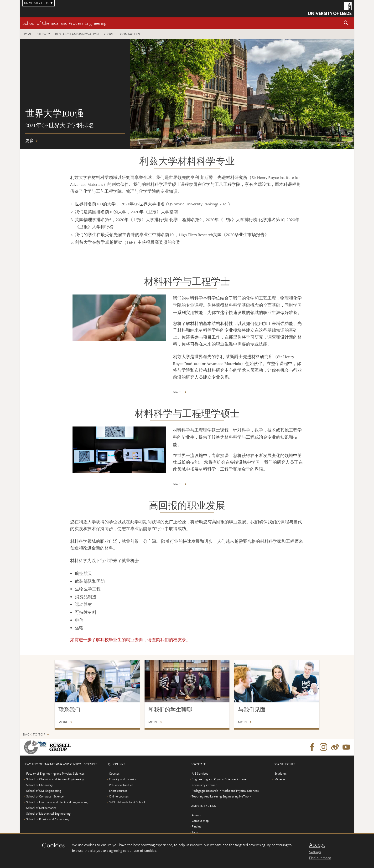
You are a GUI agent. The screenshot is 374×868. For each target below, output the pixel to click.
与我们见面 (252, 710)
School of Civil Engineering (44, 791)
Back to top (34, 734)
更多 (187, 94)
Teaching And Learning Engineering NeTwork (221, 796)
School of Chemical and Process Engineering (64, 23)
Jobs (195, 832)
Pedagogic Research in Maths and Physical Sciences (225, 791)
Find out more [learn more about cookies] (320, 858)
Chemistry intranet (204, 785)
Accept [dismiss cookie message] (317, 845)
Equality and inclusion (123, 779)
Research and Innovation (77, 34)
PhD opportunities (121, 785)
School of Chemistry (39, 785)
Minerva (280, 779)
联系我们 (69, 710)
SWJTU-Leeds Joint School (127, 802)
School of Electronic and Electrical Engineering (57, 802)
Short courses (118, 791)
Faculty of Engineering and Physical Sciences (55, 773)
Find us (196, 826)
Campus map (200, 821)
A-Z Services (200, 773)
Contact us (130, 34)
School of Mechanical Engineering (48, 813)
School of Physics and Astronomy (48, 819)
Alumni (196, 815)
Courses (114, 773)
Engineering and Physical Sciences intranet (220, 779)
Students (280, 773)
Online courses (119, 796)
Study (42, 34)
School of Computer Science (45, 796)
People (109, 34)
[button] (346, 23)
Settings (315, 852)
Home (27, 34)
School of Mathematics (41, 808)
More (178, 393)
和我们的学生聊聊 (170, 710)
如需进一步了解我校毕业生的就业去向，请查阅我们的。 (130, 640)
